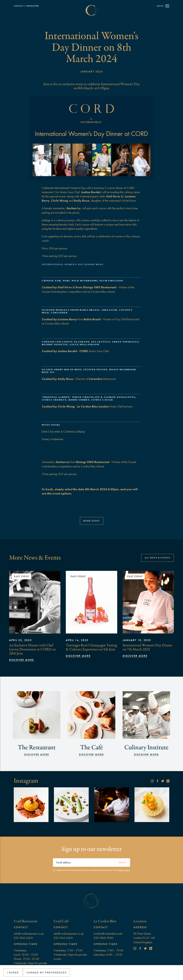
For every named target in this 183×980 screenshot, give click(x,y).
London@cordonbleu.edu (108, 934)
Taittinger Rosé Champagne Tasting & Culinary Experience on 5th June (91, 647)
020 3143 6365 (23, 938)
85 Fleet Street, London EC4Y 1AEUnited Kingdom (144, 938)
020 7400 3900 (103, 938)
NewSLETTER (32, 6)
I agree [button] (13, 973)
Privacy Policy (124, 870)
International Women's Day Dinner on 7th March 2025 (147, 647)
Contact (19, 6)
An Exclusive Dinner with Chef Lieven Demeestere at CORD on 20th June (32, 649)
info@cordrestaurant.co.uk (29, 934)
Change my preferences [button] (47, 973)
